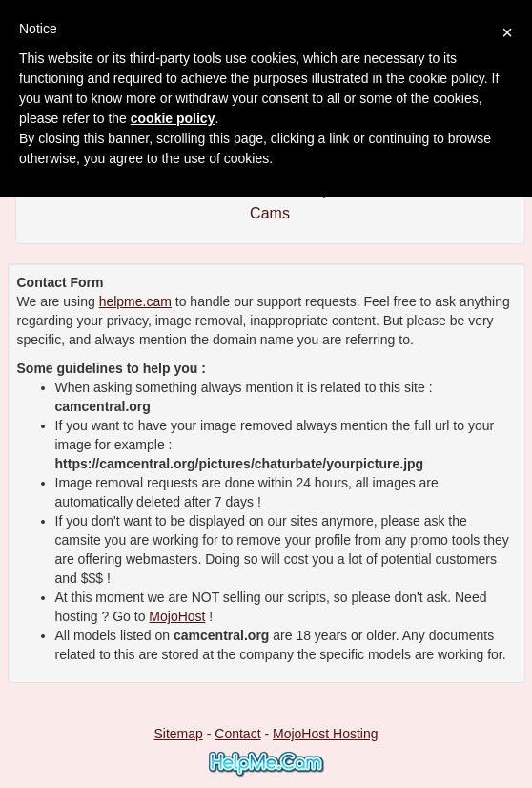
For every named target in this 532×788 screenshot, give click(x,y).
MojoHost (177, 616)
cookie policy (173, 118)
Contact (237, 734)
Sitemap (178, 734)
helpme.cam (135, 301)
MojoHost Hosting (326, 734)
